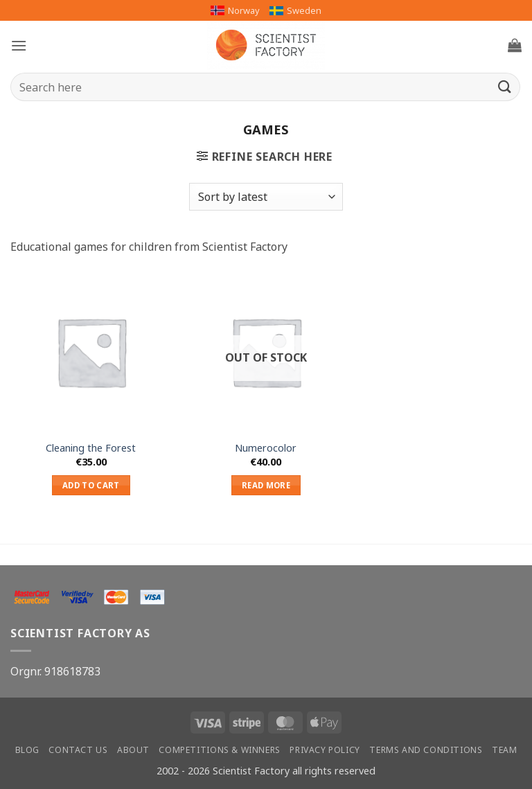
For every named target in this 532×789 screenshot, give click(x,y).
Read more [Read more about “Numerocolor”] (266, 485)
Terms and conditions (426, 750)
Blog (27, 750)
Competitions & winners (219, 750)
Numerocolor (266, 448)
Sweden (295, 10)
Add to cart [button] (91, 485)
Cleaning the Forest (91, 448)
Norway (235, 10)
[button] (19, 45)
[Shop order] (266, 197)
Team (504, 750)
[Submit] (505, 87)
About (133, 750)
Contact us (78, 750)
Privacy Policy (325, 750)
